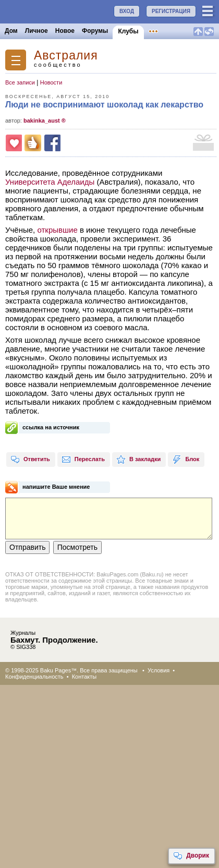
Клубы (128, 31)
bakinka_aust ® (45, 120)
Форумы (95, 31)
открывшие (57, 230)
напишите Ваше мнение (56, 487)
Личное (36, 31)
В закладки (138, 460)
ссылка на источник (51, 427)
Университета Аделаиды (50, 182)
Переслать (83, 460)
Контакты (84, 677)
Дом (11, 31)
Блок (186, 460)
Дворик (191, 856)
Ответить (30, 460)
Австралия (66, 56)
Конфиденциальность (34, 677)
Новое (65, 31)
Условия (159, 670)
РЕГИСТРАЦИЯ (171, 11)
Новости (51, 82)
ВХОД (127, 11)
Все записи (20, 82)
